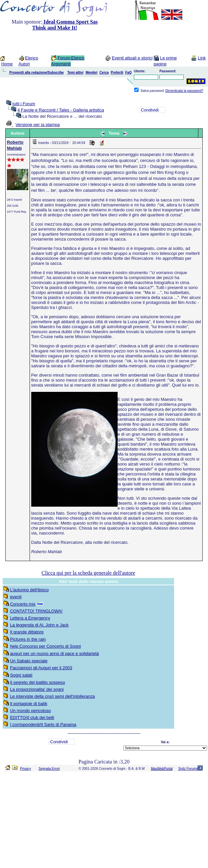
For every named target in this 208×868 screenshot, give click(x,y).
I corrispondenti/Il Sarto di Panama (43, 724)
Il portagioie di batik (29, 704)
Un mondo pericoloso (30, 711)
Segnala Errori (49, 769)
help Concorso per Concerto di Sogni (45, 646)
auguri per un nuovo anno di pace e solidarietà (54, 653)
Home (7, 64)
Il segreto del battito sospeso (38, 682)
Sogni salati (21, 675)
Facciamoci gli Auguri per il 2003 (41, 668)
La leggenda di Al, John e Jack (39, 625)
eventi (16, 597)
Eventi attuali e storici (132, 58)
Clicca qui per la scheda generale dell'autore (88, 573)
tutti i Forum (24, 104)
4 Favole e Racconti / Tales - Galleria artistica (61, 110)
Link (202, 58)
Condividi (150, 110)
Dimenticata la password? (184, 91)
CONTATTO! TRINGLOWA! (36, 611)
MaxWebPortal (162, 769)
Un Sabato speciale (29, 661)
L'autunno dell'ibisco (29, 590)
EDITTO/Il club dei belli (32, 718)
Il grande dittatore (27, 632)
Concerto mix (23, 604)
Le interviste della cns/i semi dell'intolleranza (52, 696)
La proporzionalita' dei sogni (37, 689)
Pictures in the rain (28, 639)
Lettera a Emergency (30, 618)
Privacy (25, 769)
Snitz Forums (188, 769)
